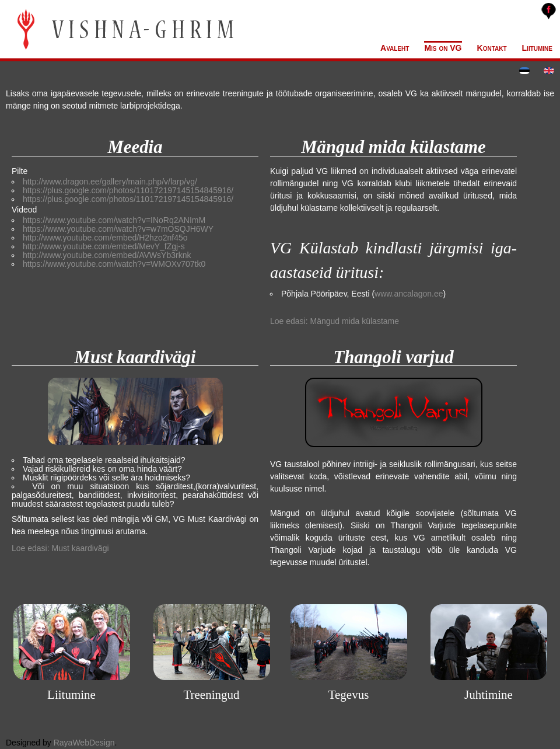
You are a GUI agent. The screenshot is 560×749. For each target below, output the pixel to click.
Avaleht (395, 48)
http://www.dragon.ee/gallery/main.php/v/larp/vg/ (110, 182)
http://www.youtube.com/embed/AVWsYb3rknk (107, 255)
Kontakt (492, 48)
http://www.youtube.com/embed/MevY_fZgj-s (104, 246)
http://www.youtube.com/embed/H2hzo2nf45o (105, 238)
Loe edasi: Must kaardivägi (60, 548)
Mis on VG (443, 48)
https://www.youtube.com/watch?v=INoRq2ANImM (114, 220)
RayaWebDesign (84, 743)
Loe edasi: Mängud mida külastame (335, 321)
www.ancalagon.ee (409, 294)
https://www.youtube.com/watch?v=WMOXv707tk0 (114, 264)
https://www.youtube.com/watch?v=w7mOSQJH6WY (118, 229)
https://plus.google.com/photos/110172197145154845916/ (128, 190)
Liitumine (537, 48)
